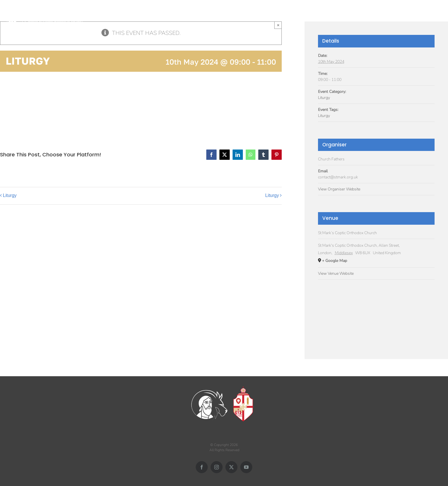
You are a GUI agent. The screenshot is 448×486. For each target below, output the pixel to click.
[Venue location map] (376, 314)
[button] (437, 14)
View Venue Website (336, 273)
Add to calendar (29, 105)
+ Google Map (335, 261)
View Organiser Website (339, 189)
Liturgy (10, 195)
